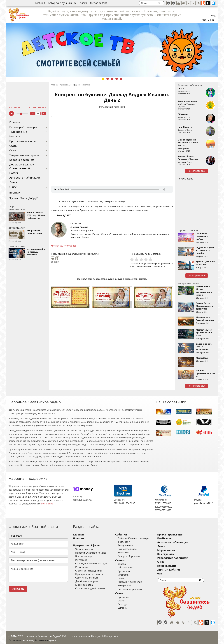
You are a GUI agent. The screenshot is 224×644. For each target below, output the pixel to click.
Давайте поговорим (87, 581)
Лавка (83, 3)
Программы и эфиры (23, 141)
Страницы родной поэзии (90, 588)
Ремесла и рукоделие (134, 582)
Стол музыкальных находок (91, 564)
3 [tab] (112, 79)
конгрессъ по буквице (64, 246)
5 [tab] (121, 79)
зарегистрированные (163, 263)
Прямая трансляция (179, 535)
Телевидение (18, 132)
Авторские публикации (62, 3)
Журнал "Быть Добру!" (24, 198)
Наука (126, 578)
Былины (127, 608)
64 (38, 113)
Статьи (14, 146)
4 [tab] (117, 79)
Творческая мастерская (24, 155)
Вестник (15, 193)
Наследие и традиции (135, 589)
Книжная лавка (84, 585)
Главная (40, 3)
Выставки (128, 553)
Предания (128, 597)
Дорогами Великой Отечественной (22, 166)
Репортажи (105, 107)
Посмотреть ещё (197, 171)
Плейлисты (174, 539)
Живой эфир (14, 108)
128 (33, 113)
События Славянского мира (138, 538)
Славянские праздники (89, 571)
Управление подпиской (182, 558)
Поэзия (14, 173)
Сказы (13, 151)
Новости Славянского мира (91, 553)
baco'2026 (15, 638)
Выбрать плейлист (38, 108)
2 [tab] (108, 79)
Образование (130, 568)
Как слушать (175, 554)
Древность (128, 571)
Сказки (126, 601)
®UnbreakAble (42, 638)
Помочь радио (185, 179)
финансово (47, 504)
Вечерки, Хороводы (134, 556)
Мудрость (128, 575)
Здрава (126, 564)
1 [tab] (103, 79)
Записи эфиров (84, 549)
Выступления (130, 545)
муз (44, 113)
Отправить (18, 589)
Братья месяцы (84, 556)
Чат (204, 20)
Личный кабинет (178, 570)
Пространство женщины (89, 574)
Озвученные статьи (87, 578)
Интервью (81, 560)
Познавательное (132, 549)
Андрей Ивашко (79, 227)
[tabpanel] (112, 50)
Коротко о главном (22, 160)
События (126, 535)
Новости (15, 137)
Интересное (129, 586)
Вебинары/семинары (23, 127)
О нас (13, 187)
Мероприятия (99, 3)
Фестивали (128, 542)
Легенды (127, 604)
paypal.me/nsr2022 (204, 503)
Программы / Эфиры (87, 546)
